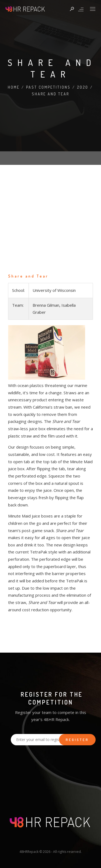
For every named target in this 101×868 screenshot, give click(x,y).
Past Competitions (48, 87)
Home (14, 87)
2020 (83, 87)
